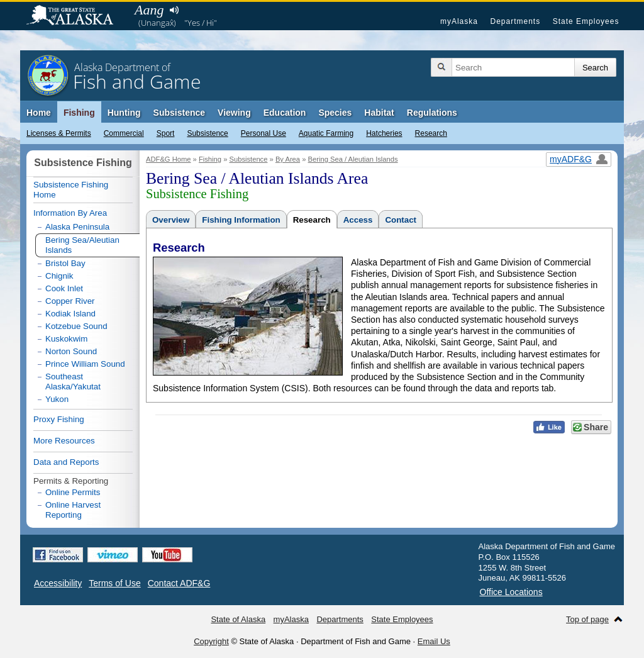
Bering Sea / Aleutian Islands (353, 159)
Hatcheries (384, 133)
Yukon (57, 399)
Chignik (59, 276)
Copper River (70, 301)
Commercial (124, 133)
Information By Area (70, 213)
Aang (149, 10)
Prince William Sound (85, 364)
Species (335, 113)
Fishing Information (241, 220)
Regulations (432, 113)
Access (358, 220)
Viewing (234, 113)
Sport (166, 133)
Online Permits (73, 492)
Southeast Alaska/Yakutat (73, 382)
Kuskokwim (66, 339)
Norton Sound (71, 351)
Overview (171, 220)
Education (285, 113)
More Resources (64, 441)
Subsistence (207, 133)
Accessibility (58, 583)
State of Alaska (76, 16)
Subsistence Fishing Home (71, 190)
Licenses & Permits (59, 133)
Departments (515, 21)
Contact (401, 220)
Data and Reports (66, 462)
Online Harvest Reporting (73, 510)
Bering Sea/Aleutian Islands (82, 245)
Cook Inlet (64, 288)
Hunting (124, 113)
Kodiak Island (70, 314)
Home (39, 113)
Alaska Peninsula (77, 227)
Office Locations (511, 592)
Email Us (434, 641)
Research (431, 133)
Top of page (587, 619)
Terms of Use (114, 583)
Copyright (211, 641)
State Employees (586, 21)
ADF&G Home (169, 159)
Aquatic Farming (326, 133)
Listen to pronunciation (174, 10)
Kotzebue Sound (76, 326)
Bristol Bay (65, 263)
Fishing (79, 113)
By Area (288, 159)
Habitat (379, 113)
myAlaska (459, 21)
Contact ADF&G (179, 583)
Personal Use (264, 133)
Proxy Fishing (59, 419)
